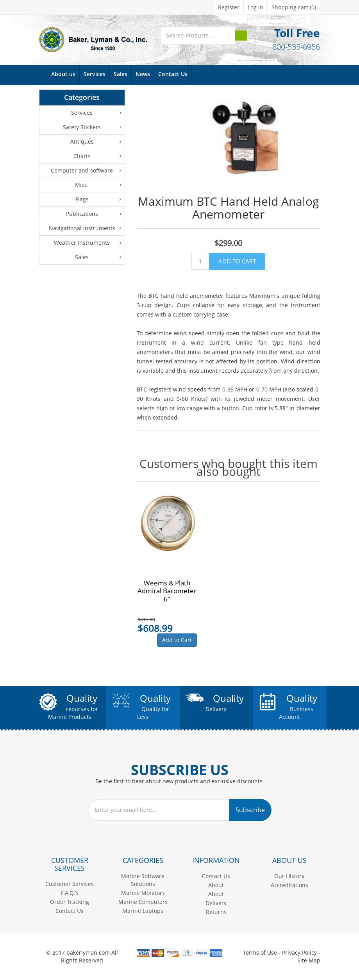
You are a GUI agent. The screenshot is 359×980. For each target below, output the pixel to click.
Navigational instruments (82, 228)
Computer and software (82, 170)
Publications (82, 214)
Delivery (216, 903)
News (143, 74)
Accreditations (289, 885)
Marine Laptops (143, 911)
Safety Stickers (82, 127)
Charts (82, 156)
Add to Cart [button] (177, 640)
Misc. (82, 185)
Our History (289, 876)
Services (95, 74)
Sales (121, 74)
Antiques (82, 141)
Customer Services (70, 884)
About (216, 885)
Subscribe (250, 810)
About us (63, 74)
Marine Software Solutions (143, 880)
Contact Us (173, 74)
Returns (216, 912)
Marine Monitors (143, 893)
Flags (82, 199)
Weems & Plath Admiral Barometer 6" (167, 591)
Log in (255, 7)
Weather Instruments (82, 243)
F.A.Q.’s (70, 893)
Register (229, 7)
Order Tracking (70, 902)
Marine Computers (143, 902)
